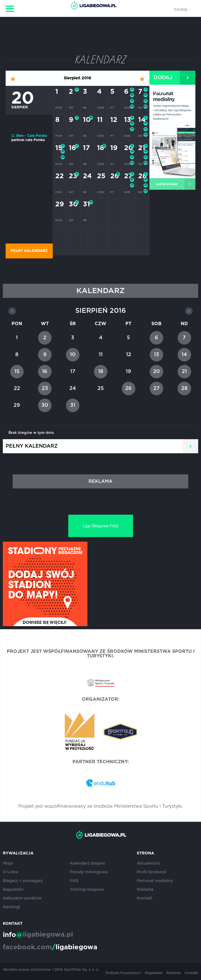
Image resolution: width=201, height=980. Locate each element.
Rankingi (11, 907)
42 (132, 106)
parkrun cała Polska (28, 140)
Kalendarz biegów (88, 863)
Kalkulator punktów (22, 898)
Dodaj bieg (163, 80)
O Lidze (10, 872)
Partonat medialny (155, 881)
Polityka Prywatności (123, 973)
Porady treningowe (89, 872)
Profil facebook (152, 872)
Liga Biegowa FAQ (100, 526)
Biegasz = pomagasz (23, 881)
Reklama (145, 890)
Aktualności (148, 863)
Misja (8, 863)
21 (132, 101)
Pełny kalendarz (29, 251)
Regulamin (13, 890)
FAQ (74, 881)
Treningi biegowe (87, 890)
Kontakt (145, 898)
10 (132, 95)
